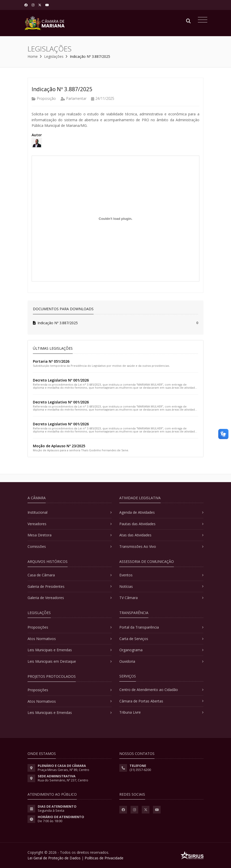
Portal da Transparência (139, 627)
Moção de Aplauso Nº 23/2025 (59, 446)
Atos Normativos (42, 639)
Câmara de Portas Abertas (141, 701)
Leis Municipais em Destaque (52, 661)
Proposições (38, 627)
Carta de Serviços (134, 639)
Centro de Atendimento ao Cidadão (149, 690)
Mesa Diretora (40, 535)
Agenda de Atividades (137, 512)
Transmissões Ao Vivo (138, 546)
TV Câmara (129, 598)
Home (33, 56)
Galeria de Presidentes (46, 586)
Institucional (37, 512)
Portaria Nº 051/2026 (51, 361)
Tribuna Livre (130, 712)
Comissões (37, 546)
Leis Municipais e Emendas (50, 650)
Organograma (131, 650)
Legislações (54, 56)
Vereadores (37, 524)
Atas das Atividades (135, 535)
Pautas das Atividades (137, 524)
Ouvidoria (127, 661)
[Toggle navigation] (201, 20)
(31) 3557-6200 (140, 770)
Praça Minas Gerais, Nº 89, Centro (63, 770)
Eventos (126, 575)
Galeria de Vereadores (46, 598)
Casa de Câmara (41, 575)
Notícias (126, 586)
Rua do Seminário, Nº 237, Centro (63, 780)
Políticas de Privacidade (104, 858)
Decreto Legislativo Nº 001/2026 (61, 380)
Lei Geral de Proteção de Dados (54, 858)
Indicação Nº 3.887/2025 (55, 323)
